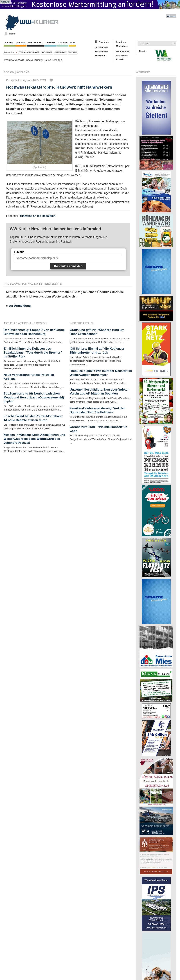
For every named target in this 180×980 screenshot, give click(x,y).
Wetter (73, 52)
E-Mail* (19, 252)
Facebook (104, 42)
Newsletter (100, 56)
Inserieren (121, 42)
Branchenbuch (35, 60)
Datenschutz (122, 52)
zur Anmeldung (20, 306)
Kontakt (120, 59)
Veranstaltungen (30, 52)
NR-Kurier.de (101, 52)
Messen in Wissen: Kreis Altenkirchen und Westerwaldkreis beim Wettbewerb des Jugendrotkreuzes (34, 439)
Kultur (63, 43)
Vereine (50, 43)
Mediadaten (122, 46)
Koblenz (23, 72)
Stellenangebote (14, 60)
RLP (72, 43)
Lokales (11, 52)
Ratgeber (47, 52)
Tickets (142, 51)
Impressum (122, 56)
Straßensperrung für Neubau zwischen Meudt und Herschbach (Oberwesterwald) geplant (34, 397)
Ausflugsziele (54, 60)
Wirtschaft (35, 43)
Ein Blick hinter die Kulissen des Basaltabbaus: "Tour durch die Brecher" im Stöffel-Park (33, 353)
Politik (21, 43)
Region (9, 43)
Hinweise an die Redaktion (38, 216)
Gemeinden (61, 52)
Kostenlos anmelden (68, 266)
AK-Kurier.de (101, 48)
